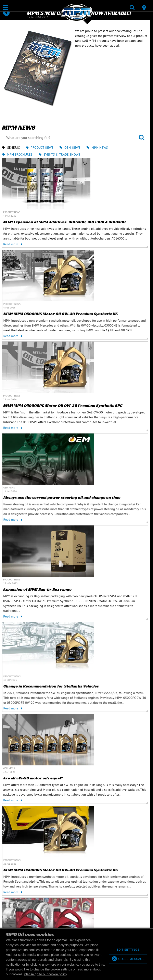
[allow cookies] (128, 959)
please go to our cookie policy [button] (46, 974)
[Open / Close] (6, 7)
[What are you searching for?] (75, 138)
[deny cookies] (128, 950)
